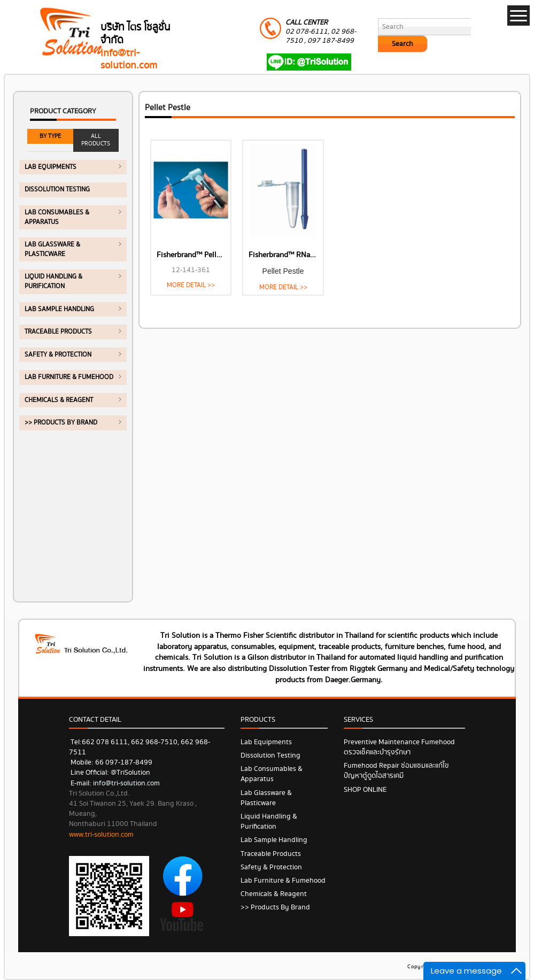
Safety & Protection (58, 355)
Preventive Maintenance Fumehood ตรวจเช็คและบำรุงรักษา (399, 747)
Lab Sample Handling (59, 309)
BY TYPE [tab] (50, 136)
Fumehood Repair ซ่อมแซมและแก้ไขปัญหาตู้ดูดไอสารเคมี (396, 771)
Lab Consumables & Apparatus (57, 217)
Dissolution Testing (57, 190)
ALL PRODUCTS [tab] (96, 140)
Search (403, 44)
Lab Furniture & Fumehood (69, 377)
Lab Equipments (51, 167)
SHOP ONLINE (365, 790)
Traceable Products (58, 332)
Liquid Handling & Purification (53, 281)
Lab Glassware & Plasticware (52, 249)
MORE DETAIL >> (191, 285)
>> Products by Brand (61, 423)
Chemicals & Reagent (59, 400)
